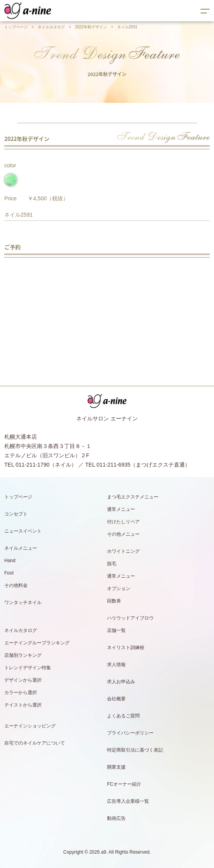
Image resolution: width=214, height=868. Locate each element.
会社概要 (116, 699)
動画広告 (116, 818)
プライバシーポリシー (130, 733)
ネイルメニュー (21, 548)
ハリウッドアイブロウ (130, 618)
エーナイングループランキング (37, 643)
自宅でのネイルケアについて (35, 743)
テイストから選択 (23, 705)
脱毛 (112, 564)
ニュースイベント (23, 531)
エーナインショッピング (30, 726)
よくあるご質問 (123, 716)
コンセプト (16, 514)
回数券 (114, 601)
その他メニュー (123, 534)
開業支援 (116, 767)
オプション (119, 589)
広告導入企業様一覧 (128, 801)
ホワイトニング (123, 551)
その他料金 (16, 585)
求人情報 (116, 665)
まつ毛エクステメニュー (133, 497)
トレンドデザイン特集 (28, 668)
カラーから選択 (21, 693)
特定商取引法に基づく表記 (135, 750)
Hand (10, 561)
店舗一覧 (116, 630)
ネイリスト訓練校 (126, 648)
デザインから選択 (23, 680)
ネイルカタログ (51, 27)
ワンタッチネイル (23, 602)
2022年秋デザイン (91, 27)
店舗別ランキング (23, 655)
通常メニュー (121, 509)
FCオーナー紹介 (124, 784)
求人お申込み (121, 682)
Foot (9, 573)
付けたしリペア (123, 522)
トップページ (16, 27)
